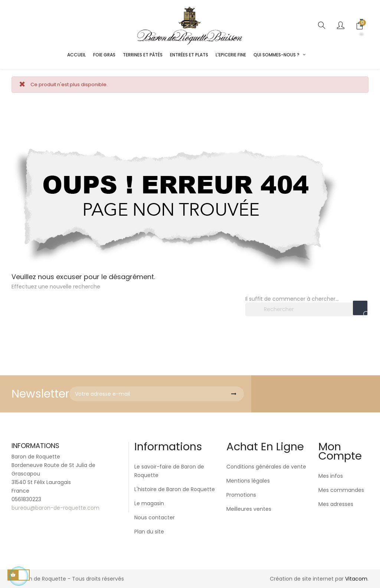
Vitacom (356, 579)
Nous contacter (155, 517)
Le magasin (149, 503)
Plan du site (149, 532)
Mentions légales (248, 481)
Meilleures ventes (249, 509)
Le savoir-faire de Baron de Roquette (169, 471)
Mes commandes (341, 490)
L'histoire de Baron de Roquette (175, 489)
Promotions (241, 495)
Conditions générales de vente (266, 467)
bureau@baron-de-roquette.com (55, 508)
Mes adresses (336, 504)
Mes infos (331, 476)
